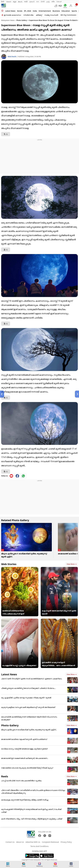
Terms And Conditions (40, 846)
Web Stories (9, 564)
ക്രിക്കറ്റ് (39, 15)
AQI (60, 6)
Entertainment (45, 11)
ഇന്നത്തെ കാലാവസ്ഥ (12, 15)
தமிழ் (48, 2)
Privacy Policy (66, 842)
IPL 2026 (28, 11)
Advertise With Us (33, 842)
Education (66, 11)
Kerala (20, 11)
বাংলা (38, 2)
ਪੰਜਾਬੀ (43, 2)
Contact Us (10, 842)
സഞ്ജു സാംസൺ (51, 15)
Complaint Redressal (50, 842)
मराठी (26, 2)
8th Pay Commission (68, 15)
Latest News (9, 674)
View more (72, 564)
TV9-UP (59, 2)
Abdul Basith (12, 57)
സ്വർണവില (28, 15)
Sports (74, 11)
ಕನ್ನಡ (15, 2)
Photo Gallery (22, 20)
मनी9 (53, 2)
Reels (5, 776)
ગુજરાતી (32, 2)
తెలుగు (20, 2)
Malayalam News (8, 20)
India (35, 11)
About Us (20, 842)
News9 (9, 2)
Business (56, 11)
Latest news (10, 11)
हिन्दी (3, 2)
